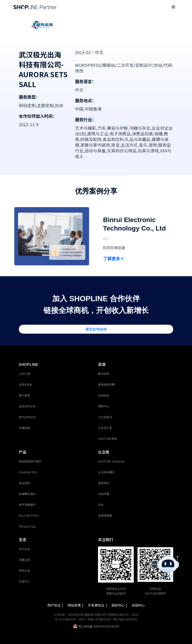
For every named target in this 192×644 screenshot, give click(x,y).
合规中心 (138, 605)
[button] (173, 7)
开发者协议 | (98, 605)
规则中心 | (120, 605)
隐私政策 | (76, 605)
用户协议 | (56, 605)
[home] (35, 7)
